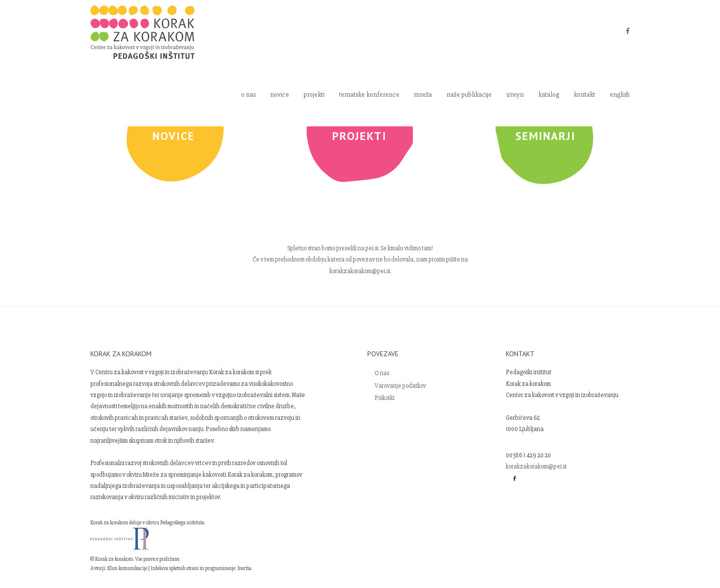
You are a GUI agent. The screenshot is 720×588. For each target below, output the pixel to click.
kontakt (584, 95)
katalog (549, 95)
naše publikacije (469, 95)
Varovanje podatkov (400, 386)
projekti (314, 95)
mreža (423, 95)
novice (280, 95)
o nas (248, 95)
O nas (382, 373)
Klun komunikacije (127, 568)
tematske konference (369, 95)
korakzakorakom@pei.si (536, 467)
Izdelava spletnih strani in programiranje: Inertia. (201, 568)
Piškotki (385, 398)
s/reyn (515, 95)
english (620, 95)
